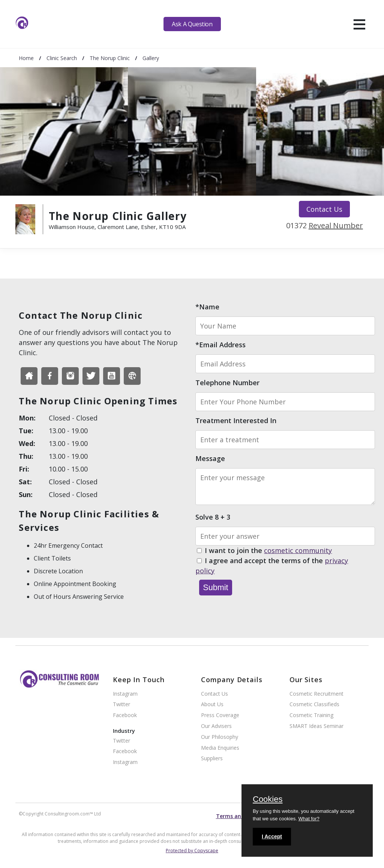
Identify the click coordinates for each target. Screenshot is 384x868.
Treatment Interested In (236, 420)
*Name (207, 307)
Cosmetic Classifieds (314, 704)
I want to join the (268, 551)
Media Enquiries (220, 748)
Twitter (121, 704)
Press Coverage (220, 715)
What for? (309, 819)
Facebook (125, 715)
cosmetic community (298, 550)
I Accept (272, 836)
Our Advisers (216, 726)
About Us (212, 704)
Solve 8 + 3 (213, 517)
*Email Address (220, 345)
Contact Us (324, 209)
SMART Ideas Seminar (316, 726)
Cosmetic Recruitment (316, 694)
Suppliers (212, 759)
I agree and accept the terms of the (272, 566)
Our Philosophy (220, 737)
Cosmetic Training (311, 715)
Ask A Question (192, 24)
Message (210, 458)
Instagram (125, 694)
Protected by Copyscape (192, 851)
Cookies (268, 800)
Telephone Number (227, 383)
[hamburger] (359, 24)
